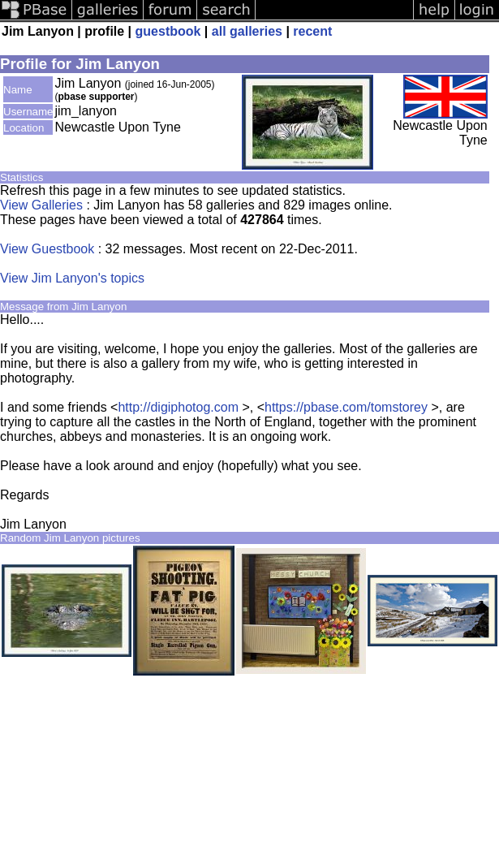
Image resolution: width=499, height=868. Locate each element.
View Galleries (41, 205)
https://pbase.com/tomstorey (346, 407)
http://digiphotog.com (178, 407)
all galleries (247, 31)
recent (312, 31)
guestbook (168, 31)
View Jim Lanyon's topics (72, 278)
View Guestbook (47, 249)
